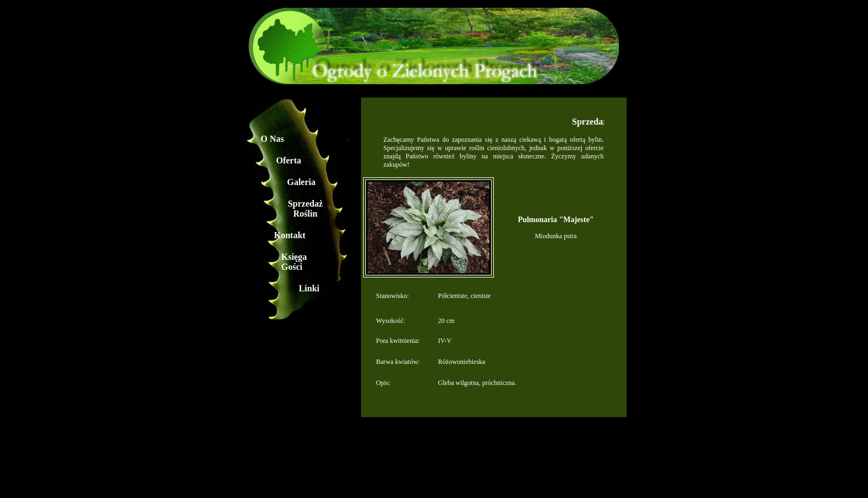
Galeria (301, 182)
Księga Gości (294, 262)
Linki (309, 288)
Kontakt (290, 235)
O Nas (272, 139)
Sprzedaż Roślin (305, 209)
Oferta (289, 160)
